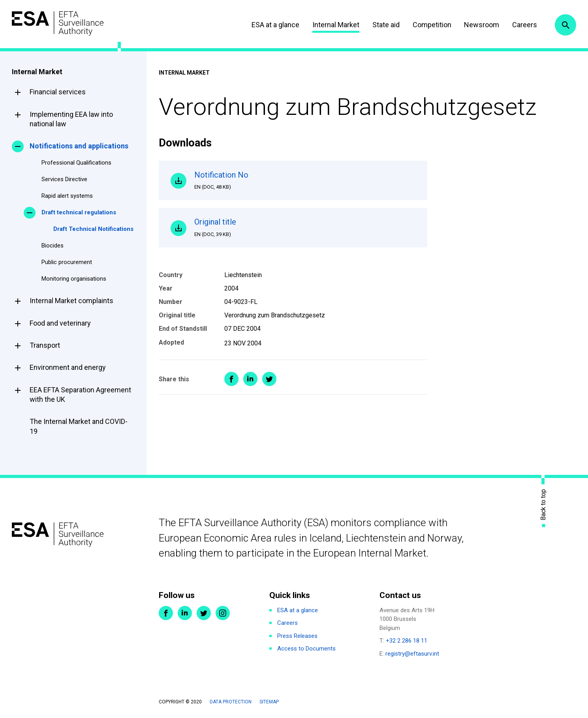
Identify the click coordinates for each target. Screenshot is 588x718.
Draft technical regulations (79, 212)
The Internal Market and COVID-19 (79, 426)
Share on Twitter (269, 379)
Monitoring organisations (74, 279)
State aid (386, 25)
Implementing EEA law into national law (71, 119)
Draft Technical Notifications (93, 229)
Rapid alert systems (67, 196)
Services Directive (64, 179)
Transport (45, 345)
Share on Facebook (231, 379)
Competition (432, 25)
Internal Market (336, 25)
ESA (58, 23)
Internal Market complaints (71, 301)
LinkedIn (185, 613)
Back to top (543, 504)
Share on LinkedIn (250, 379)
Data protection (231, 702)
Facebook (166, 613)
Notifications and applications (79, 146)
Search (565, 25)
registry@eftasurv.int (412, 654)
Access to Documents (306, 649)
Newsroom (482, 25)
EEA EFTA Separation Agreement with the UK (80, 395)
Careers (525, 25)
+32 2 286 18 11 (407, 641)
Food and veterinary (60, 323)
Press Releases (297, 636)
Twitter (204, 613)
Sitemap (269, 702)
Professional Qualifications (76, 163)
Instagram (223, 613)
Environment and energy (68, 367)
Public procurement (67, 262)
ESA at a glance (275, 25)
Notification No (305, 180)
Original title (305, 227)
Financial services (58, 92)
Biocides (53, 246)
